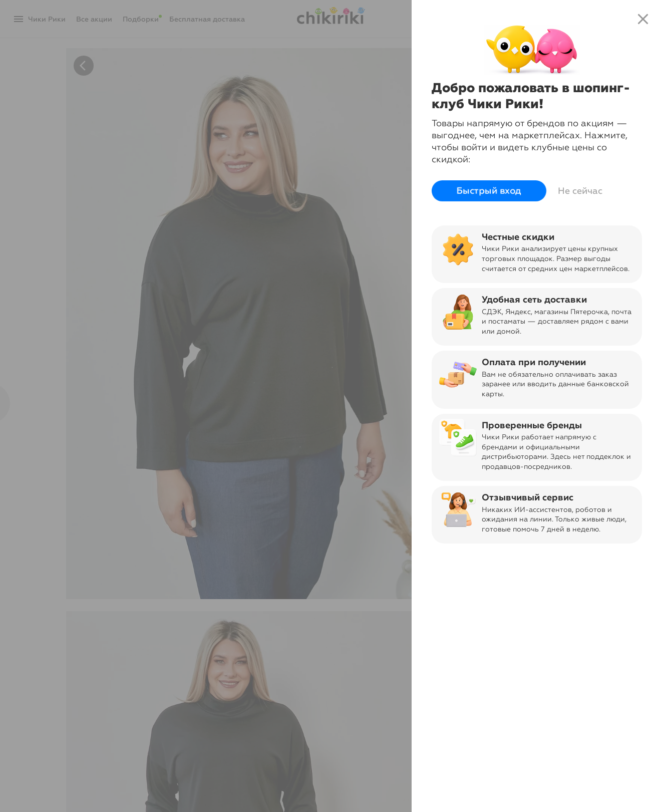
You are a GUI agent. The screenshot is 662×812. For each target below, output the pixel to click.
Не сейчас (580, 191)
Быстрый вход (489, 191)
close (643, 19)
